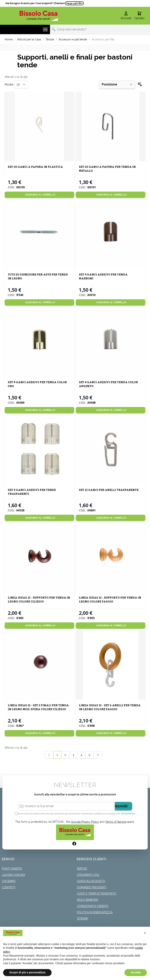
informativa (128, 813)
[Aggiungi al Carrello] (39, 194)
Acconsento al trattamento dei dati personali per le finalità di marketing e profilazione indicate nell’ (77, 813)
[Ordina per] (117, 84)
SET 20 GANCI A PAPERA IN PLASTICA (35, 166)
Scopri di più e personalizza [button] (27, 972)
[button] (145, 933)
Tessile (50, 39)
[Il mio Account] (126, 15)
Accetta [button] (136, 972)
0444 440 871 (74, 3)
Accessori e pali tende (73, 39)
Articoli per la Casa (29, 39)
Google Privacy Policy (85, 821)
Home (9, 39)
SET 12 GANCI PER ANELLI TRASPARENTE (109, 489)
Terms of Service (116, 821)
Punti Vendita (12, 868)
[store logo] (39, 15)
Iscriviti (121, 805)
